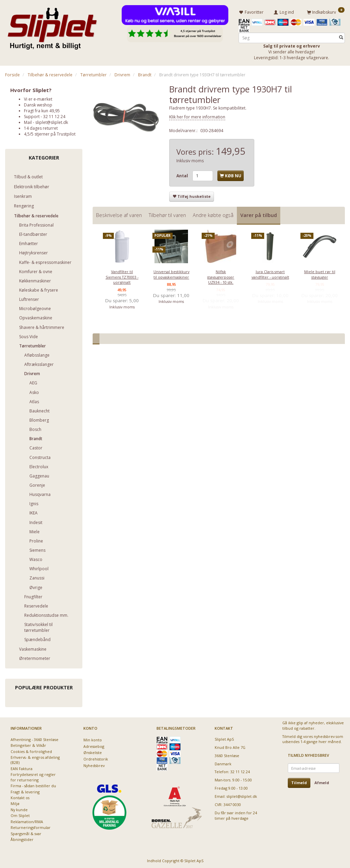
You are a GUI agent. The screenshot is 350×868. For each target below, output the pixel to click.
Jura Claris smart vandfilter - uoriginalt (270, 273)
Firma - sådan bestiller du (33, 785)
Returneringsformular (31, 826)
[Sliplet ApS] (52, 26)
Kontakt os (20, 797)
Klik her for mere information (197, 116)
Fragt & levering (25, 790)
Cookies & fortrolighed (31, 750)
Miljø (15, 802)
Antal (183, 175)
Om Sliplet (20, 814)
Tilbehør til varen (167, 214)
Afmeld (322, 782)
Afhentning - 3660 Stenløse (35, 738)
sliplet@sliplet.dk (52, 121)
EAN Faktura (22, 768)
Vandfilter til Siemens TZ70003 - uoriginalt (122, 276)
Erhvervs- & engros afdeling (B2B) (35, 759)
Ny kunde (19, 809)
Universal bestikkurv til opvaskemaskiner (171, 273)
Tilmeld (299, 782)
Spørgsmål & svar (26, 832)
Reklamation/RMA (27, 820)
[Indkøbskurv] (326, 11)
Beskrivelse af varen (119, 214)
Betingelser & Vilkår (28, 744)
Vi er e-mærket (38, 98)
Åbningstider (22, 838)
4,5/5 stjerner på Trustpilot (50, 133)
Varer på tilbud (259, 214)
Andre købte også (213, 214)
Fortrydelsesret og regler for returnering (33, 776)
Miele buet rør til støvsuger (320, 273)
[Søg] (341, 36)
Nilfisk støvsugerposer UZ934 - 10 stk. (221, 276)
